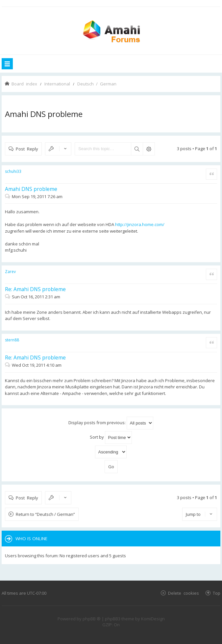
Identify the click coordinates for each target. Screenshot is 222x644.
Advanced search (149, 149)
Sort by (111, 437)
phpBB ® (92, 619)
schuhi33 (13, 171)
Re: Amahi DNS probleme (35, 289)
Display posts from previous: (111, 423)
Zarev (10, 272)
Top (217, 593)
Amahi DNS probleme (44, 114)
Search (137, 149)
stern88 (12, 340)
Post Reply (27, 149)
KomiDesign (153, 619)
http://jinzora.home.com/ (140, 224)
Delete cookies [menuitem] (184, 593)
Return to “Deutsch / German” (45, 514)
